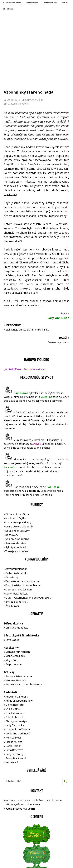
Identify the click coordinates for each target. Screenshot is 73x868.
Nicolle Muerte (14, 698)
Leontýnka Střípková (18, 686)
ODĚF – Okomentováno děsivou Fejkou (28, 554)
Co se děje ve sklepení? (19, 483)
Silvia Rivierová (14, 706)
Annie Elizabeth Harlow (19, 657)
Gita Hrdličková (14, 673)
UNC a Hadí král (8, 9)
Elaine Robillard (15, 661)
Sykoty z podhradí (16, 503)
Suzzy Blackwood (16, 714)
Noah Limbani (14, 702)
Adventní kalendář (16, 525)
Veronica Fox (13, 718)
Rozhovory (12, 491)
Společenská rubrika (17, 495)
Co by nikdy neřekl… (17, 529)
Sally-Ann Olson (34, 56)
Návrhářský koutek (17, 550)
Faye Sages (12, 596)
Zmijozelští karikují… (17, 558)
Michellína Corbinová (18, 690)
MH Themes (60, 861)
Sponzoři (65, 3)
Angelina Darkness (16, 653)
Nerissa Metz (13, 694)
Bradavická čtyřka (16, 474)
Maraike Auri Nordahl (18, 608)
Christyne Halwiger (17, 677)
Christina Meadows (17, 584)
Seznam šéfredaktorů (50, 3)
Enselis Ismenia (15, 669)
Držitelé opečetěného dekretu (12, 3)
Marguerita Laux (15, 612)
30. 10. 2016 (13, 56)
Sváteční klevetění (18, 60)
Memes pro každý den (19, 546)
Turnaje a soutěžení (17, 507)
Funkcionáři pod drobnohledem (24, 542)
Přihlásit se (10, 847)
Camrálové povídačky (18, 479)
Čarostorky (12, 533)
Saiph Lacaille (14, 620)
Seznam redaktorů (32, 3)
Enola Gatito (13, 665)
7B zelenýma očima (17, 470)
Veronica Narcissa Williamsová (24, 641)
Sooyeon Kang (14, 710)
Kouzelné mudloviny (17, 487)
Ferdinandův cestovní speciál (22, 537)
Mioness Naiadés (16, 636)
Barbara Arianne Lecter (19, 632)
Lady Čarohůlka (15, 681)
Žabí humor (12, 562)
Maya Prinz (12, 616)
